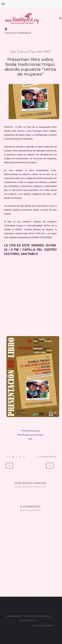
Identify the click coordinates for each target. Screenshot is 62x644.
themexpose (14, 616)
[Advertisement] (31, 295)
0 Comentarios (47, 457)
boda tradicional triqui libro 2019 (30, 52)
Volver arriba (43, 626)
